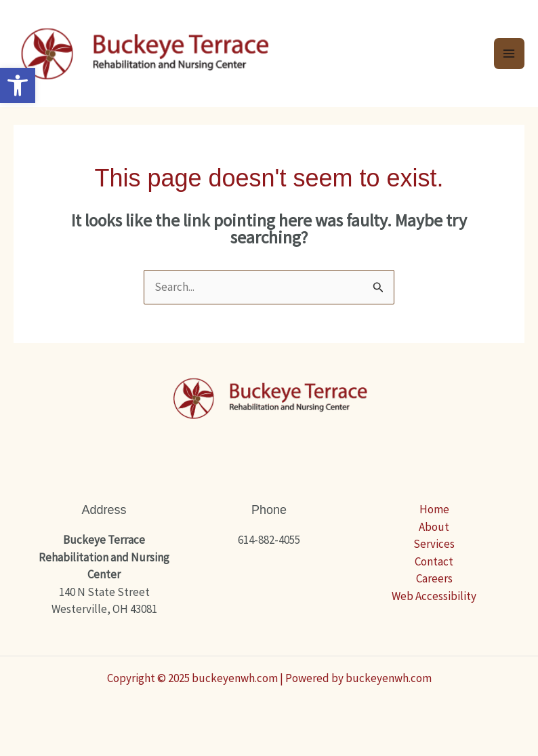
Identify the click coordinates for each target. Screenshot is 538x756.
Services (434, 544)
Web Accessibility (434, 596)
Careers (434, 578)
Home (434, 509)
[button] (18, 85)
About (434, 527)
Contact (434, 561)
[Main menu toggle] (510, 54)
